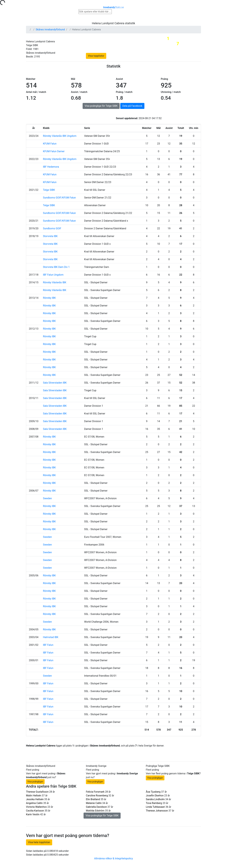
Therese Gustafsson (37, 792)
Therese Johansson (157, 811)
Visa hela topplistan (39, 842)
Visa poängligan (35, 782)
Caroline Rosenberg (97, 796)
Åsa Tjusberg (153, 792)
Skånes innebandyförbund (50, 30)
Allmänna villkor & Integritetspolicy (113, 858)
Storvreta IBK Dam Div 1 (56, 267)
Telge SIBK (49, 190)
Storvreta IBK (50, 236)
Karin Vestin (33, 814)
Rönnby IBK (49, 298)
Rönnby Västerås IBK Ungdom (60, 136)
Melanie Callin (94, 803)
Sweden (47, 498)
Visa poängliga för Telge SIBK (101, 106)
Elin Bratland (93, 799)
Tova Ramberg (154, 803)
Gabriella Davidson (96, 807)
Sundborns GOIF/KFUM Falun (59, 198)
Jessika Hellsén (35, 799)
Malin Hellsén (34, 796)
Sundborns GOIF (52, 228)
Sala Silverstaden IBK (55, 383)
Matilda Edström (95, 811)
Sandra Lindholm (155, 799)
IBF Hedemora (51, 167)
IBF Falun (48, 645)
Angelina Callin (34, 803)
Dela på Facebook (132, 106)
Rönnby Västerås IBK (55, 282)
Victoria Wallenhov (36, 807)
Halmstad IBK (51, 637)
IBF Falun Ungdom (53, 275)
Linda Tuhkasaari (155, 807)
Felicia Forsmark (95, 792)
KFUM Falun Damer (54, 151)
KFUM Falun (50, 144)
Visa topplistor (96, 56)
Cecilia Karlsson (35, 811)
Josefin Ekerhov (155, 796)
